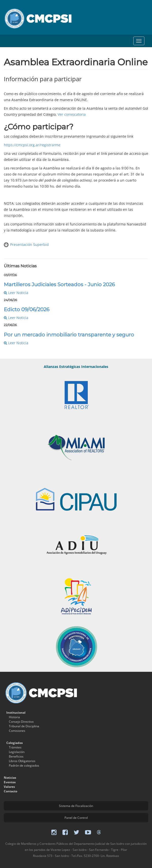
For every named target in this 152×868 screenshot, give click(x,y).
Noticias (10, 778)
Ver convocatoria (72, 114)
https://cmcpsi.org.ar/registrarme (32, 145)
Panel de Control (76, 818)
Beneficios (16, 756)
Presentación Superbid (29, 244)
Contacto (10, 791)
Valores (9, 787)
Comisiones (17, 731)
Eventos (10, 782)
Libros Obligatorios (22, 761)
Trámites (15, 747)
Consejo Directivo (21, 722)
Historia (14, 717)
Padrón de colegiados (24, 765)
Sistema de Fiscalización (76, 806)
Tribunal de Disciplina (24, 726)
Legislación (17, 752)
